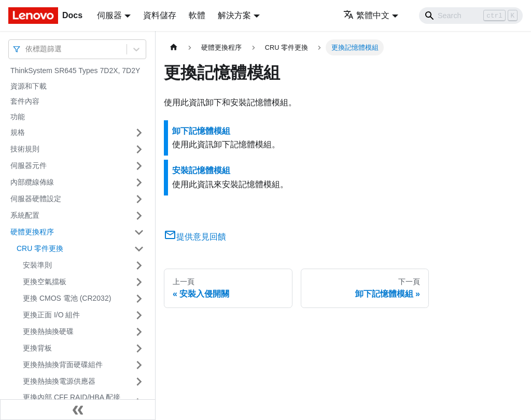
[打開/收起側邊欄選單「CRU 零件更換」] (139, 249)
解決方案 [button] (234, 15)
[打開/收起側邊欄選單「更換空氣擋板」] (139, 282)
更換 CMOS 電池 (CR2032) (67, 298)
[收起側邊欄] (78, 410)
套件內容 (25, 101)
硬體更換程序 (32, 232)
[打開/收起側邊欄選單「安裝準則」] (139, 265)
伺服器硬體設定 (36, 199)
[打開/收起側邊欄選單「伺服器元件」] (139, 166)
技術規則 (25, 149)
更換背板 (37, 348)
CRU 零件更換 (40, 248)
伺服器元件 (29, 165)
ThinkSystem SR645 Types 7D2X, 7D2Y (75, 71)
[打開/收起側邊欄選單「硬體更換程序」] (139, 232)
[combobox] (26, 49)
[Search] (471, 16)
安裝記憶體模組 (201, 170)
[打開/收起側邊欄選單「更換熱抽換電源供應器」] (139, 382)
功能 (18, 117)
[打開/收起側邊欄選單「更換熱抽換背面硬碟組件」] (139, 365)
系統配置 (25, 215)
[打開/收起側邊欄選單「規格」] (139, 133)
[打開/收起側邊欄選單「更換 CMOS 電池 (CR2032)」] (139, 299)
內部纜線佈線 (32, 182)
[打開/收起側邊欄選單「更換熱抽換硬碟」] (139, 332)
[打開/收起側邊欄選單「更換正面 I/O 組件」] (139, 315)
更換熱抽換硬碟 (48, 331)
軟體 (197, 15)
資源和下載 (29, 86)
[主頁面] (174, 47)
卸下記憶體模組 (201, 131)
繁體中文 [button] (366, 15)
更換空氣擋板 (45, 282)
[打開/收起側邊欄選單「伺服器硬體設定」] (139, 199)
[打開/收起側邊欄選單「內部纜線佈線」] (139, 183)
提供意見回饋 (195, 237)
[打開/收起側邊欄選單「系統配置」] (139, 216)
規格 (18, 132)
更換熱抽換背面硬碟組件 (63, 365)
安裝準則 (37, 265)
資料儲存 (160, 15)
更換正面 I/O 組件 (51, 315)
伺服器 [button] (109, 15)
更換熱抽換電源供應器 (59, 381)
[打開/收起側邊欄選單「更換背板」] (139, 348)
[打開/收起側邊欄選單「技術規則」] (139, 149)
